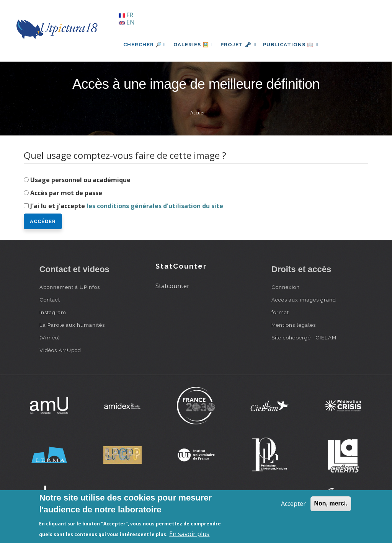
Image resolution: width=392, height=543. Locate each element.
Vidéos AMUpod (60, 350)
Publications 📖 (296, 45)
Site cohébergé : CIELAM (304, 338)
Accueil (198, 113)
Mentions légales (294, 325)
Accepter (293, 504)
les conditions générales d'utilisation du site (155, 206)
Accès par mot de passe (66, 193)
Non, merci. (331, 503)
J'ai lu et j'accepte (127, 206)
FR (126, 15)
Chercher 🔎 (145, 45)
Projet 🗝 (242, 45)
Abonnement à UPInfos (70, 287)
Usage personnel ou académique (80, 180)
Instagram (53, 312)
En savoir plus (189, 534)
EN (127, 22)
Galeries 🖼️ (195, 45)
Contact (50, 300)
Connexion (286, 287)
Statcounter (172, 286)
